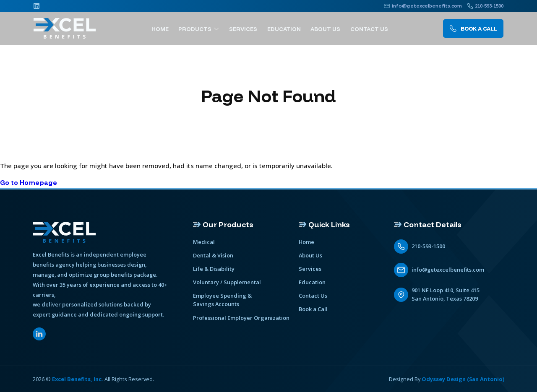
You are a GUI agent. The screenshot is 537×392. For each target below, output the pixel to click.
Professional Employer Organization (241, 317)
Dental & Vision (213, 255)
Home (166, 29)
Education (287, 29)
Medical (204, 242)
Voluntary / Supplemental (227, 282)
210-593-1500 (428, 246)
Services (247, 29)
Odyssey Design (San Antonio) (463, 379)
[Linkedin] (36, 6)
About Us (327, 29)
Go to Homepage (29, 183)
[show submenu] (221, 29)
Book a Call (313, 309)
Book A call (473, 29)
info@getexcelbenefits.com (448, 270)
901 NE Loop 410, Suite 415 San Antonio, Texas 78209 (446, 294)
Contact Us (370, 29)
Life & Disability (214, 269)
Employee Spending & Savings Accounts (222, 300)
